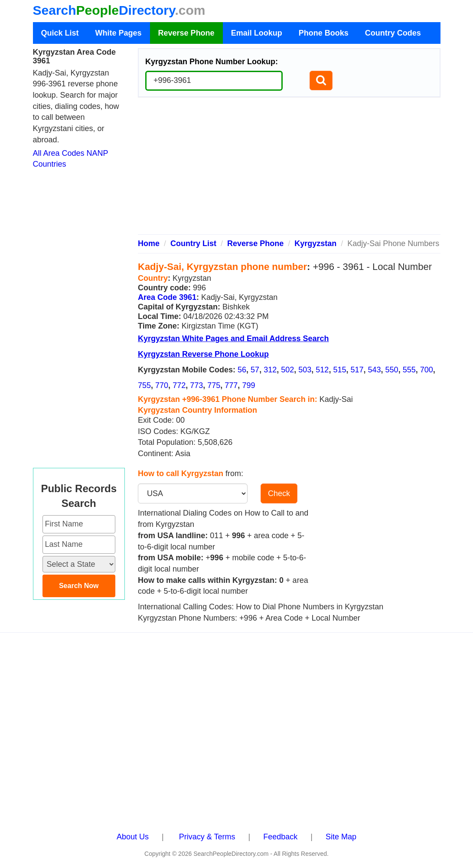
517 (357, 370)
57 (255, 370)
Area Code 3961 (167, 297)
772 (179, 385)
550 (392, 370)
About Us (133, 837)
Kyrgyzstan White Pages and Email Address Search (233, 339)
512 (322, 370)
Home (149, 243)
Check (279, 493)
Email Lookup (257, 33)
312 (270, 370)
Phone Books (324, 33)
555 (409, 370)
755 (144, 385)
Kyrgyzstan (315, 243)
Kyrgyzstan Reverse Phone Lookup (203, 354)
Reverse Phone (186, 33)
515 (339, 370)
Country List (193, 243)
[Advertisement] (289, 169)
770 (162, 385)
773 (196, 385)
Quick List (60, 33)
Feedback (280, 837)
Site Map (341, 837)
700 (427, 370)
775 (214, 385)
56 (242, 370)
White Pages (119, 33)
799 (248, 385)
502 (287, 370)
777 (231, 385)
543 (375, 370)
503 (305, 370)
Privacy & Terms (207, 837)
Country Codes (393, 33)
